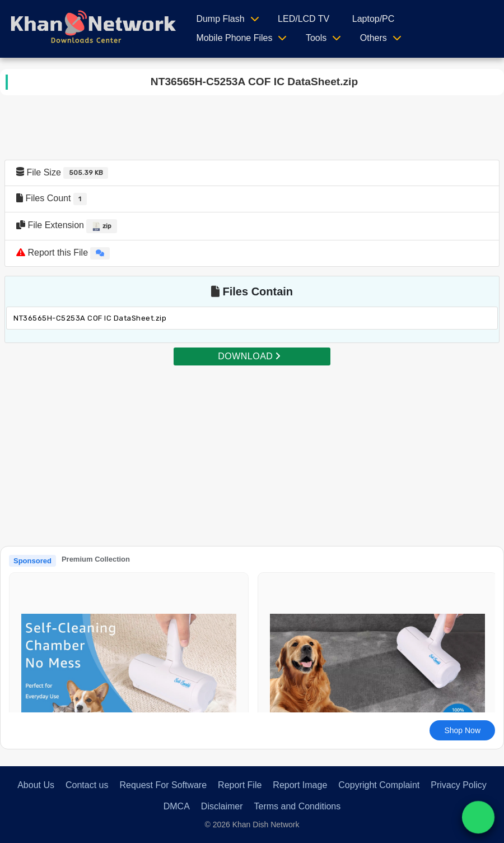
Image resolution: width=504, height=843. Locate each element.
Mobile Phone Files (234, 38)
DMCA (177, 806)
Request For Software (163, 785)
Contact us (87, 785)
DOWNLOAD (249, 356)
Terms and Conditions (298, 806)
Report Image (300, 785)
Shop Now (462, 730)
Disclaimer (222, 806)
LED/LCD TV (304, 19)
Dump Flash (220, 19)
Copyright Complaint (379, 785)
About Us (36, 785)
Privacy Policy (459, 785)
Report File (240, 785)
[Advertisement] (252, 445)
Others (374, 38)
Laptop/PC (374, 19)
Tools (316, 38)
